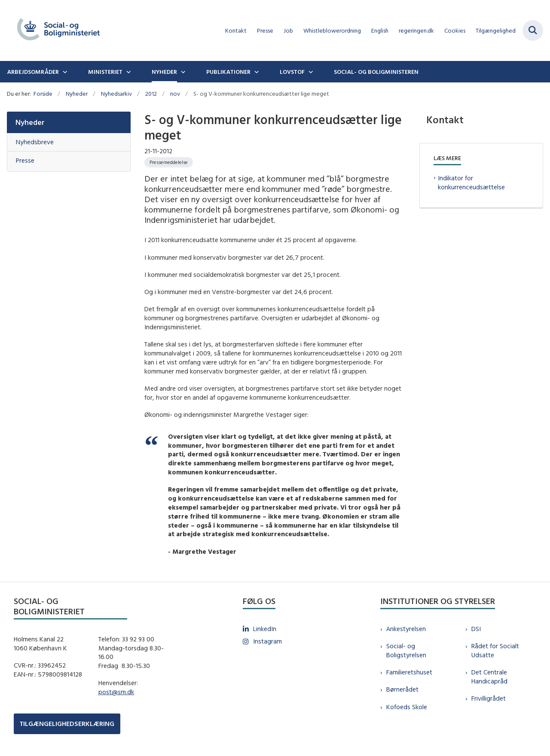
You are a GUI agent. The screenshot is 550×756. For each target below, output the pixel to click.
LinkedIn (265, 629)
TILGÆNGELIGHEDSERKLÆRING (67, 724)
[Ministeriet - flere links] (128, 72)
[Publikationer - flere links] (256, 72)
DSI (476, 629)
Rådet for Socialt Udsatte (495, 650)
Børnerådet (402, 689)
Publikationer (228, 72)
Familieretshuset (409, 672)
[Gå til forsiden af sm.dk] (55, 30)
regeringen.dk (416, 31)
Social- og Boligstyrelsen (406, 650)
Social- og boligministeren (376, 72)
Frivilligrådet (489, 698)
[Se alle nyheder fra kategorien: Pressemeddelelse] (169, 162)
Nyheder (164, 72)
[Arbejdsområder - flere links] (64, 72)
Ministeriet (105, 72)
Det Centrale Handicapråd (489, 677)
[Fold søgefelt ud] (533, 30)
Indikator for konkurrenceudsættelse (471, 182)
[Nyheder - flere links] (182, 72)
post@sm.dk (116, 692)
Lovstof (292, 72)
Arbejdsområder (33, 72)
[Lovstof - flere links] (310, 72)
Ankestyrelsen (406, 629)
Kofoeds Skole (407, 707)
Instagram (267, 641)
